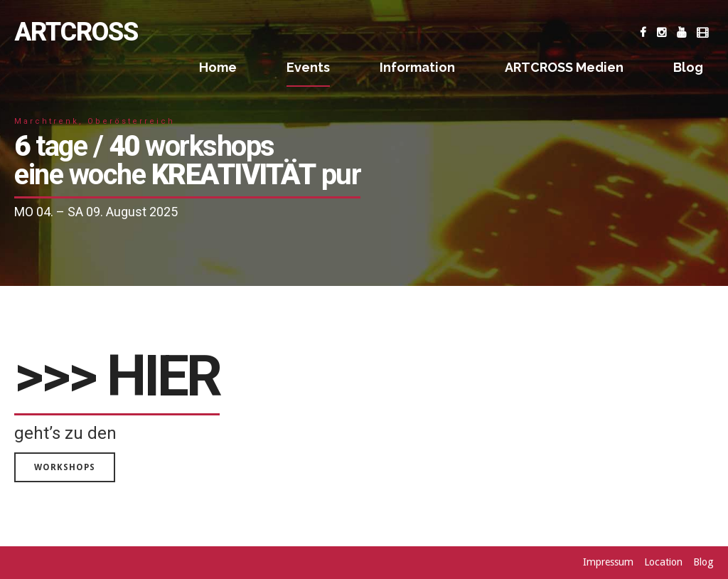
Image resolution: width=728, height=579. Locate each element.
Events (308, 67)
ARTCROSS (76, 32)
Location (663, 562)
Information (417, 67)
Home (218, 67)
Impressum (608, 562)
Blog (688, 67)
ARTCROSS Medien (564, 67)
